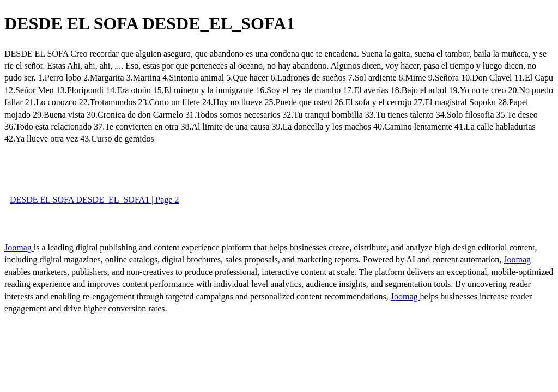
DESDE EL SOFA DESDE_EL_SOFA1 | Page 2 (94, 200)
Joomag (19, 247)
